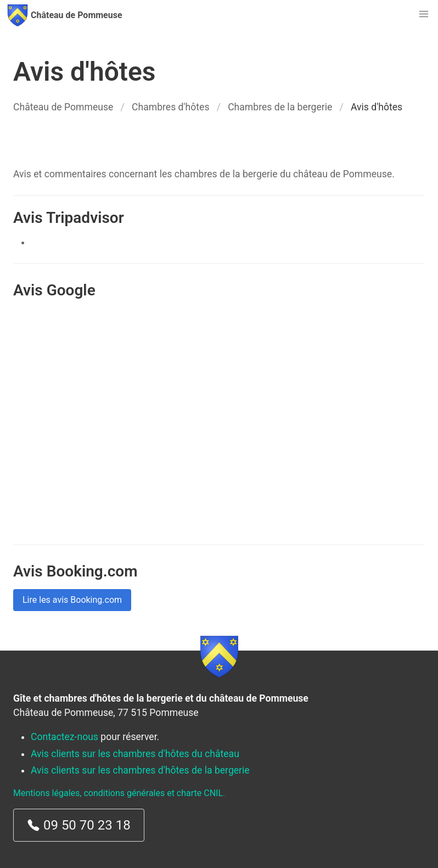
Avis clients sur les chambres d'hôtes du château (135, 754)
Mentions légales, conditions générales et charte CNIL (118, 793)
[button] (424, 14)
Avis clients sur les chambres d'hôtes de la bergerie (140, 770)
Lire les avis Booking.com (72, 600)
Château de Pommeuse (63, 107)
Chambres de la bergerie (280, 107)
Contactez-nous (64, 737)
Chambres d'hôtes (170, 107)
